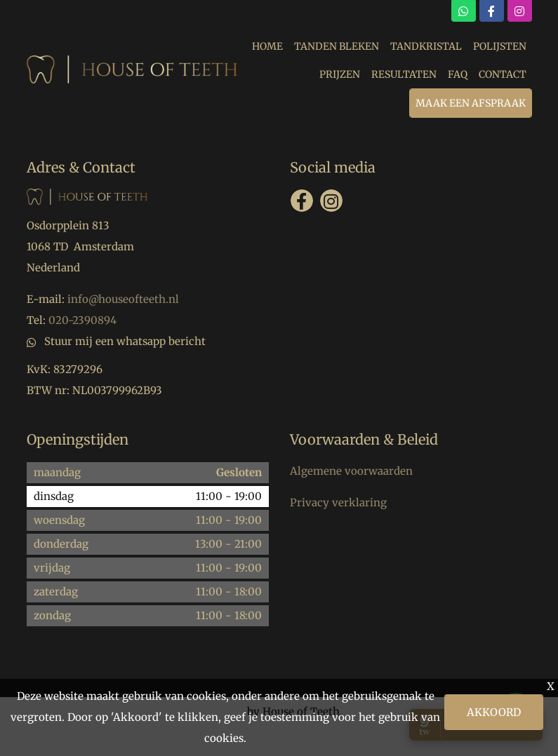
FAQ (458, 74)
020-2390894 (82, 320)
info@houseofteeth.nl (123, 299)
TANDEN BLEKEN (337, 46)
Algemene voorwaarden (351, 471)
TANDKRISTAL (426, 46)
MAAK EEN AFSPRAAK (471, 103)
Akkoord (494, 712)
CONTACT (503, 74)
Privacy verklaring (338, 502)
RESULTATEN (404, 74)
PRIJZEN (340, 74)
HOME (267, 46)
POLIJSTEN (500, 46)
